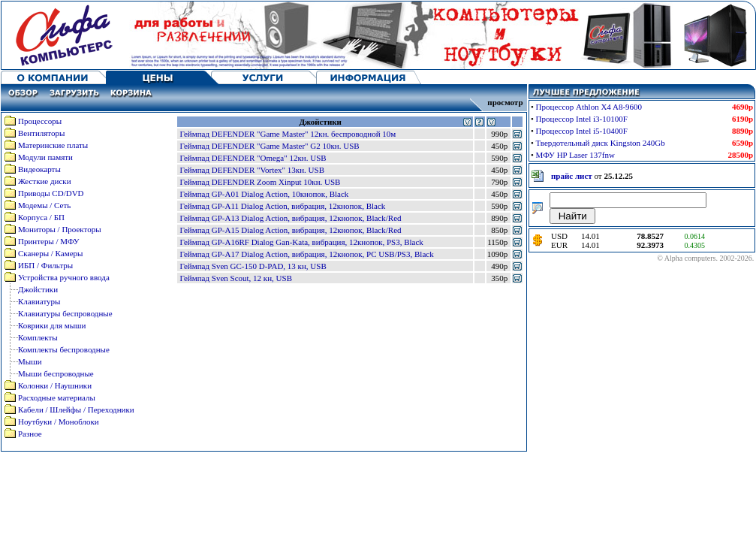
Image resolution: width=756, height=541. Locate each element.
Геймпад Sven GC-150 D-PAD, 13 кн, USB (253, 266)
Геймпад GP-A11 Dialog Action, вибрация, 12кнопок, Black (282, 206)
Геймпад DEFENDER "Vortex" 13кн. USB (252, 170)
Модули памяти (45, 157)
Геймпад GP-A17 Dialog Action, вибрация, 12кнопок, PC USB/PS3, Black (306, 254)
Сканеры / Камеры (50, 253)
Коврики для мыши (52, 325)
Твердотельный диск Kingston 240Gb (601, 143)
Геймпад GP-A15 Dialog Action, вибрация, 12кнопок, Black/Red (290, 230)
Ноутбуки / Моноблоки (59, 422)
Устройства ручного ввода (64, 277)
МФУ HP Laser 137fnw (575, 155)
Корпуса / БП (41, 217)
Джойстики (38, 289)
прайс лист (572, 176)
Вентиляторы (41, 133)
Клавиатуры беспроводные (65, 313)
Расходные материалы (57, 397)
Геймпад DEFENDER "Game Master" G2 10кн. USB (269, 146)
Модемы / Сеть (44, 205)
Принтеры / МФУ (49, 241)
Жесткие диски (45, 181)
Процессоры (40, 121)
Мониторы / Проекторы (60, 229)
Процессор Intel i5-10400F (582, 131)
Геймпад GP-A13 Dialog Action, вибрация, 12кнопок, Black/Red (290, 218)
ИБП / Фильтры (45, 265)
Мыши (30, 361)
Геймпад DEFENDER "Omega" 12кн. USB (253, 158)
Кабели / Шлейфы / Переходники (76, 410)
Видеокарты (39, 169)
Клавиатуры (39, 301)
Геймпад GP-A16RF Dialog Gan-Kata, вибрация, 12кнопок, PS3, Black (301, 242)
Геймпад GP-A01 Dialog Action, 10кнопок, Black (264, 194)
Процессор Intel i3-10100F (582, 119)
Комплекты (38, 337)
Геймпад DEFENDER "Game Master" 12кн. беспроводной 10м (288, 134)
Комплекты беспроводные (64, 349)
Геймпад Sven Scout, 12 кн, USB (236, 278)
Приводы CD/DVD (51, 193)
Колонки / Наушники (55, 385)
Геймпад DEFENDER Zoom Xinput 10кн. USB (260, 182)
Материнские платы (53, 145)
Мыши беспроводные (56, 373)
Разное (30, 434)
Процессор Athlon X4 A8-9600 (589, 107)
